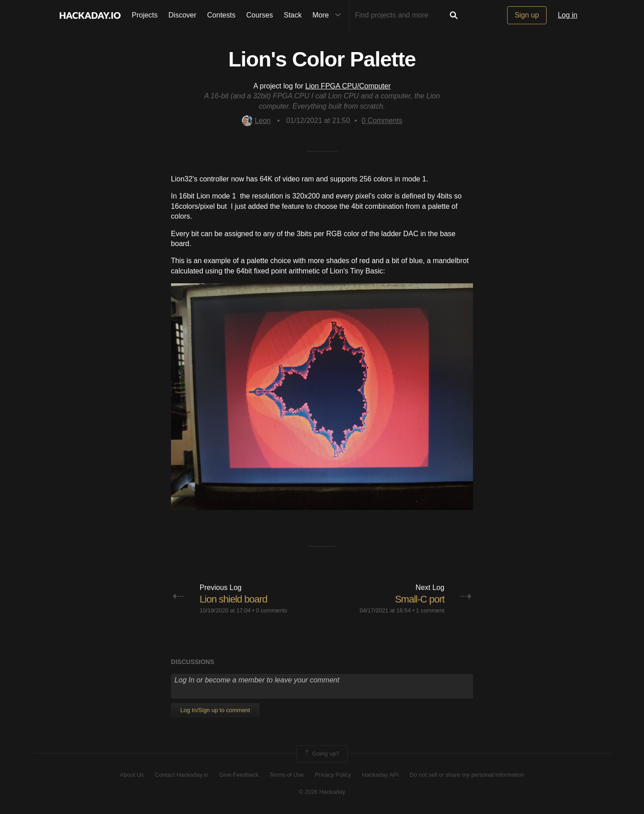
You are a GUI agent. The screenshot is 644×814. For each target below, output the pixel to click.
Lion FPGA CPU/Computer (348, 86)
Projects (145, 15)
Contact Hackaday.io (182, 775)
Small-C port (420, 599)
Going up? (321, 754)
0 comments (272, 610)
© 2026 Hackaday (322, 792)
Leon (256, 121)
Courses (260, 15)
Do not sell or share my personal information (467, 775)
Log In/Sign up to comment (215, 710)
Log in (568, 15)
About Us (132, 775)
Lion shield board (234, 599)
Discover (182, 15)
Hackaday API (381, 775)
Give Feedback (239, 775)
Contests (221, 15)
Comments (382, 121)
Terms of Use (287, 775)
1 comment (430, 610)
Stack (293, 15)
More (329, 15)
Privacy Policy (333, 775)
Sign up (527, 15)
